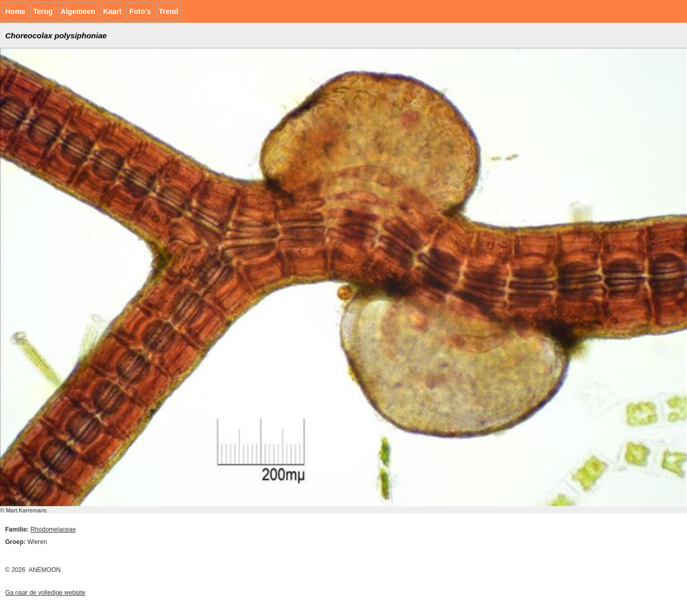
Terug (43, 11)
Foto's (140, 11)
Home (15, 11)
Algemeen (78, 11)
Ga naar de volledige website (45, 593)
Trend (169, 11)
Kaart (113, 11)
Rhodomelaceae (53, 529)
